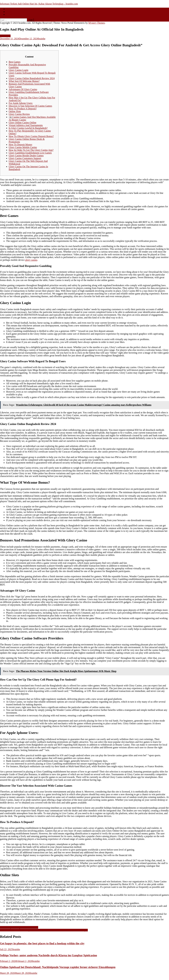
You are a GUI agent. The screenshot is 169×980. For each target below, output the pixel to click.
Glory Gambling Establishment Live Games (30, 153)
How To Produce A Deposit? (23, 109)
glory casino (31, 260)
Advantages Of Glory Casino (23, 89)
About (9, 12)
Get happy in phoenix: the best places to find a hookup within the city (42, 943)
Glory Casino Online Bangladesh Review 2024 (32, 78)
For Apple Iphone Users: (21, 103)
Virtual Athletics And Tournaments (26, 125)
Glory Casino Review (19, 114)
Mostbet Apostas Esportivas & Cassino (19, 927)
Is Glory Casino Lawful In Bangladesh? (28, 128)
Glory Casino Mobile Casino (23, 147)
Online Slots (15, 111)
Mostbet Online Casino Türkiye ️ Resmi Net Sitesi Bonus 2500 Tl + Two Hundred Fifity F (44, 930)
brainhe (42, 39)
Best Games (15, 62)
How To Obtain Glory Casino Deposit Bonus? (31, 136)
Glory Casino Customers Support (25, 158)
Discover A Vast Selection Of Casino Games (30, 106)
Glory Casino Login (18, 70)
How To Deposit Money (21, 145)
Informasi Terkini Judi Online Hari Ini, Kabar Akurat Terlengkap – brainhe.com (39, 4)
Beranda (10, 9)
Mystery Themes (97, 23)
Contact (10, 14)
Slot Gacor (5, 36)
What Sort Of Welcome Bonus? (24, 81)
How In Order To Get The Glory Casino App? (31, 150)
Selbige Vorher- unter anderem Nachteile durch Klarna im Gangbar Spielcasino (48, 955)
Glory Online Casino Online (23, 123)
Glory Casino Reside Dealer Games (26, 156)
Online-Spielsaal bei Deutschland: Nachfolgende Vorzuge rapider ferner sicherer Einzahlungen (58, 967)
